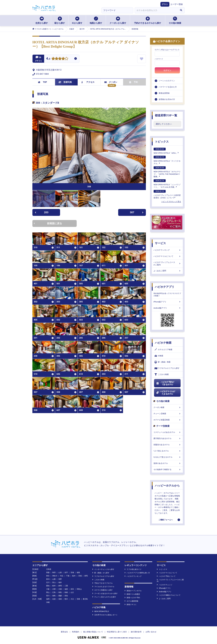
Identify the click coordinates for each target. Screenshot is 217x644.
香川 (48, 596)
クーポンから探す (118, 20)
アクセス (88, 82)
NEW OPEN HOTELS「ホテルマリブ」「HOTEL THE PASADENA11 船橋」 (167, 172)
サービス (160, 243)
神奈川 (55, 576)
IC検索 (159, 356)
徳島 (54, 596)
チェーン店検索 (167, 414)
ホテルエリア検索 (163, 350)
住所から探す (42, 20)
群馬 (86, 576)
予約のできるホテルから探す (148, 20)
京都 (60, 589)
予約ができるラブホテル (102, 583)
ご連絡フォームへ (166, 520)
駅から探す (60, 20)
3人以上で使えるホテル (167, 457)
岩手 (66, 573)
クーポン (111, 82)
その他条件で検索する (167, 469)
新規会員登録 (164, 93)
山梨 (54, 579)
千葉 (68, 576)
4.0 (48, 59)
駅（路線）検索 (163, 362)
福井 (60, 582)
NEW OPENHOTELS (101, 611)
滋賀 (66, 589)
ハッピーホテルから (167, 486)
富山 (54, 582)
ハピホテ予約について (166, 576)
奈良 (72, 589)
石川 (48, 582)
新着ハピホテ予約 (132, 598)
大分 (72, 599)
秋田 (54, 573)
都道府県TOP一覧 (166, 115)
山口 (72, 592)
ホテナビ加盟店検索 (167, 420)
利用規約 (76, 632)
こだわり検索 (162, 375)
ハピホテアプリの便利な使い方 (137, 573)
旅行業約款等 (136, 632)
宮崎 (78, 599)
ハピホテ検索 (163, 343)
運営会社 (64, 632)
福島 (78, 573)
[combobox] (156, 10)
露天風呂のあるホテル (167, 438)
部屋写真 (65, 82)
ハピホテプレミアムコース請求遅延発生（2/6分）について (167, 194)
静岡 (60, 586)
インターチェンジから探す (103, 569)
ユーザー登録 (176, 4)
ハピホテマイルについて (167, 256)
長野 (60, 579)
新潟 (48, 579)
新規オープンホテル (133, 591)
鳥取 (60, 592)
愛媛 (60, 596)
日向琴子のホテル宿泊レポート (105, 615)
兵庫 (54, 589)
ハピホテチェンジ (164, 585)
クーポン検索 (167, 407)
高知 (66, 596)
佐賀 (54, 599)
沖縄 (48, 602)
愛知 (48, 586)
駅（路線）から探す (101, 573)
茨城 (80, 576)
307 (137, 212)
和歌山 (79, 589)
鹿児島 (85, 599)
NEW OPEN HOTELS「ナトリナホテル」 (167, 160)
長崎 (60, 599)
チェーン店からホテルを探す (104, 597)
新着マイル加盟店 (132, 594)
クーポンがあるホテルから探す (105, 593)
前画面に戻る (48, 223)
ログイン (167, 70)
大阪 (48, 589)
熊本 (66, 599)
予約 (134, 82)
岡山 (48, 592)
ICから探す (77, 20)
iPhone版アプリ (167, 302)
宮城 (72, 573)
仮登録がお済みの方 (167, 99)
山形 (60, 573)
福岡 (48, 599)
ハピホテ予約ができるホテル (165, 383)
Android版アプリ (167, 308)
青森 (48, 573)
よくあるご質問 (167, 271)
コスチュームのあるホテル (167, 432)
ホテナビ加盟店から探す (102, 590)
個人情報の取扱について (93, 632)
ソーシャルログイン (167, 81)
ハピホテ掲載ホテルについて (169, 595)
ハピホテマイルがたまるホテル (166, 393)
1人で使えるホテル (167, 451)
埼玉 (62, 576)
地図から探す (96, 20)
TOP (42, 82)
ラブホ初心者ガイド (133, 569)
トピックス (162, 142)
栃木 (74, 576)
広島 (54, 592)
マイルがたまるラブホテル (103, 587)
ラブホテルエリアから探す (167, 368)
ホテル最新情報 (131, 601)
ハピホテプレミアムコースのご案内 (167, 264)
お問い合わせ (151, 632)
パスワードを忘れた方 (168, 87)
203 (42, 212)
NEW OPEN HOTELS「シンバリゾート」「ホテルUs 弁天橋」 (167, 184)
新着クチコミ (131, 605)
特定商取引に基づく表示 (117, 632)
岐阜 (54, 586)
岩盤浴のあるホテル (167, 445)
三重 (66, 586)
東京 (48, 576)
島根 (66, 592)
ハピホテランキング (167, 250)
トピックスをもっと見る (171, 202)
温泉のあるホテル (167, 463)
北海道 (49, 569)
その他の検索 (175, 20)
